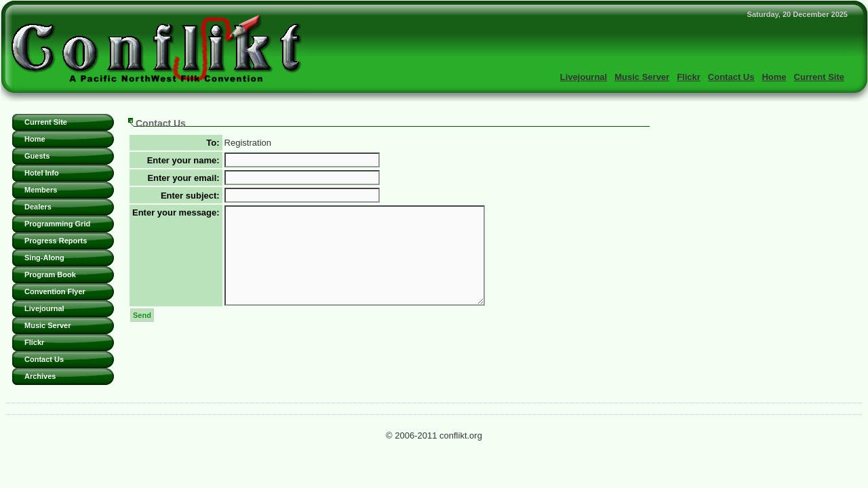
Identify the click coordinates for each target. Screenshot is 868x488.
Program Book (50, 274)
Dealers (38, 207)
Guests (37, 156)
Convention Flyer (55, 291)
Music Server (642, 77)
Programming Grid (57, 224)
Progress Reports (56, 241)
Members (41, 190)
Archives (40, 376)
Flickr (689, 77)
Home (774, 77)
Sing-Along (44, 258)
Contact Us (731, 77)
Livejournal (584, 77)
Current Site (819, 77)
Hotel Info (42, 173)
